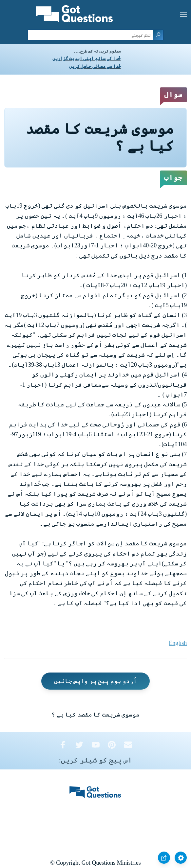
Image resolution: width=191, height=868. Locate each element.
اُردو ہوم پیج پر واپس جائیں (96, 681)
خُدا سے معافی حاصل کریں (95, 67)
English (178, 643)
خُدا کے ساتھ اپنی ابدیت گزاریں (87, 59)
